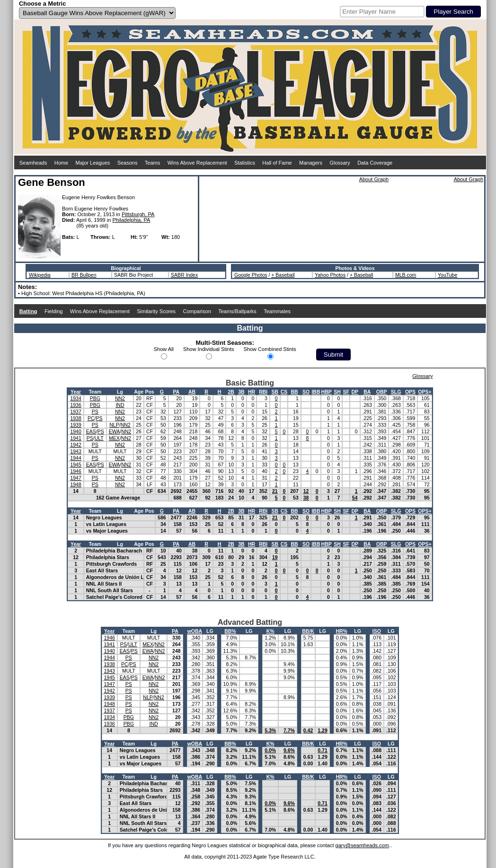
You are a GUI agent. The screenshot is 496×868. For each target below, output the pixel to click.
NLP (114, 425)
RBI (263, 392)
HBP (327, 392)
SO (306, 392)
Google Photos (251, 275)
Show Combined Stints (270, 349)
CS (284, 392)
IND (120, 405)
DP (355, 392)
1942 (75, 445)
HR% (341, 631)
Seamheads (33, 163)
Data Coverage (375, 163)
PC (91, 418)
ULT (99, 438)
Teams (152, 163)
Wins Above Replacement (197, 163)
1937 (75, 412)
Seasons (128, 163)
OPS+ (425, 392)
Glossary (340, 163)
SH (337, 392)
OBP (382, 392)
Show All (164, 349)
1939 (75, 425)
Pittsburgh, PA (138, 214)
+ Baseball (283, 275)
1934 (75, 398)
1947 (75, 478)
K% (270, 631)
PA (176, 392)
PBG (95, 398)
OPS (410, 392)
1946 (75, 471)
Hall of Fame (277, 163)
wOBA (195, 631)
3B (241, 392)
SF (346, 392)
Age (139, 392)
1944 (75, 458)
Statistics (245, 163)
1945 (75, 465)
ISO (377, 631)
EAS (91, 431)
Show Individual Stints (209, 349)
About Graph (374, 179)
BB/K (308, 631)
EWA (115, 431)
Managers (311, 163)
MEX (114, 438)
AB (192, 392)
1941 (75, 438)
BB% (230, 631)
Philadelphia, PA (131, 220)
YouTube (447, 275)
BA (367, 392)
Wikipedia (40, 275)
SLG (396, 392)
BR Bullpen (84, 275)
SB (275, 392)
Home (61, 163)
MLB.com (406, 275)
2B (231, 392)
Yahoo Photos (330, 275)
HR (252, 392)
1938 (75, 418)
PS (95, 412)
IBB (316, 392)
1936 (75, 405)
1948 (75, 484)
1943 (75, 451)
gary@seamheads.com (362, 845)
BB (294, 392)
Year (76, 392)
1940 (75, 431)
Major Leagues (93, 163)
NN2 (120, 398)
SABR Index (184, 275)
